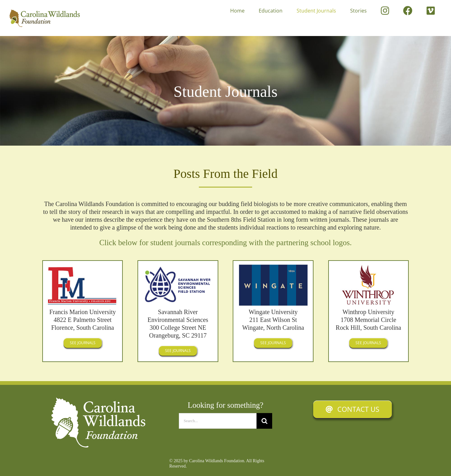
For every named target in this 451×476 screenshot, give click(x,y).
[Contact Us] (353, 409)
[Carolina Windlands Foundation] (98, 401)
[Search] (264, 421)
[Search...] (218, 421)
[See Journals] (83, 343)
